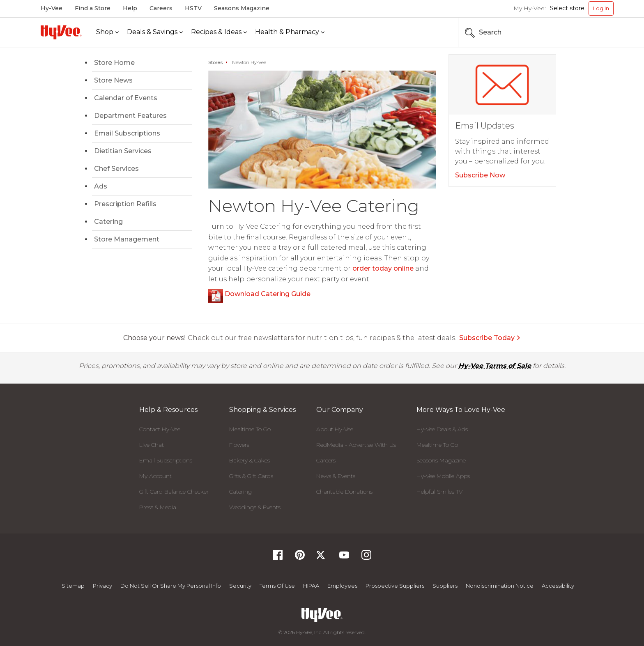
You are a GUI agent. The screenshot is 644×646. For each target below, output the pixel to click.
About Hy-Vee (335, 429)
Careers (161, 8)
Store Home (114, 63)
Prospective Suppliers (395, 586)
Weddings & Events (255, 507)
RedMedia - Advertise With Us (356, 445)
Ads (101, 186)
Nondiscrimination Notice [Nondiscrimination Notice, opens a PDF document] (500, 586)
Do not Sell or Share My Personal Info (171, 586)
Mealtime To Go (250, 429)
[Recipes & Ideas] (219, 32)
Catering (108, 222)
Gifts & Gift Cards (251, 476)
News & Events (336, 476)
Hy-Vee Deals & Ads (442, 429)
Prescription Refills (125, 204)
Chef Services (116, 169)
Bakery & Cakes (250, 460)
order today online (383, 268)
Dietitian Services (123, 151)
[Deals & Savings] (155, 32)
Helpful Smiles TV (439, 492)
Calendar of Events (126, 98)
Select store (567, 8)
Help (130, 8)
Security (240, 586)
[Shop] (107, 32)
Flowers (239, 445)
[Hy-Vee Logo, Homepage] (61, 32)
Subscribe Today (490, 338)
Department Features (130, 116)
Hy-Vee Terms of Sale (495, 366)
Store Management (127, 239)
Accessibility (558, 586)
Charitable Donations (344, 492)
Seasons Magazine (242, 8)
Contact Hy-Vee (160, 429)
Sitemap (73, 586)
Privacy (102, 586)
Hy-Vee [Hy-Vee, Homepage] (52, 8)
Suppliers (445, 586)
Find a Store (93, 8)
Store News (113, 80)
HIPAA (311, 586)
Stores (215, 62)
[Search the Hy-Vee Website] (589, 32)
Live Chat (152, 445)
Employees (342, 586)
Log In (601, 8)
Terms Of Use (277, 586)
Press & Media (158, 507)
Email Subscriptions (127, 133)
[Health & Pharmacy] (290, 32)
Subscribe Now (480, 175)
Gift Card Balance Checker (174, 492)
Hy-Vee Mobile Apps (443, 476)
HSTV (193, 8)
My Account (155, 476)
